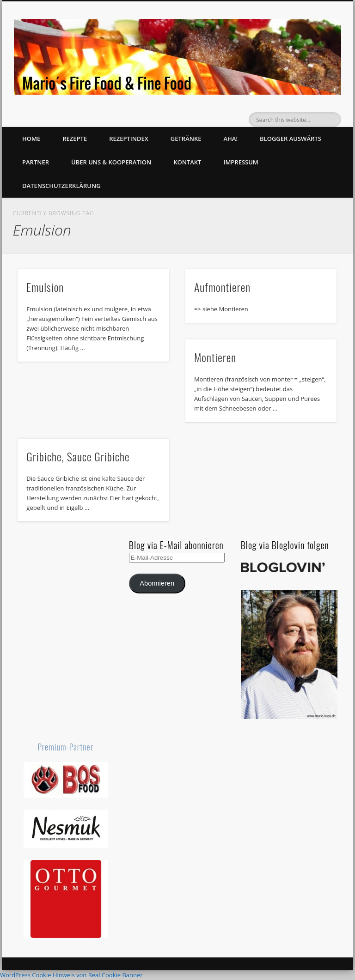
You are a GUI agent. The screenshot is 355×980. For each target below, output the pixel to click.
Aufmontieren (222, 287)
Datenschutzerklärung (61, 186)
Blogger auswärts (291, 139)
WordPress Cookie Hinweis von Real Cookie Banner (71, 975)
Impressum (241, 162)
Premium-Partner (65, 747)
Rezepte (75, 139)
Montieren (215, 357)
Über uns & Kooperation (111, 162)
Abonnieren (157, 583)
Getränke (186, 139)
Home (31, 139)
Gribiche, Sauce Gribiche (78, 456)
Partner (36, 162)
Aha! (230, 139)
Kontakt (187, 162)
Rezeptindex (129, 139)
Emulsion (45, 287)
